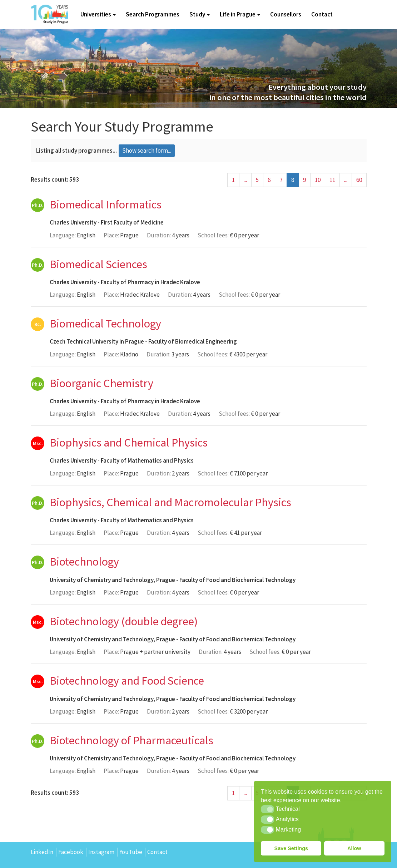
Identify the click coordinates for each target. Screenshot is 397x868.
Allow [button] (354, 848)
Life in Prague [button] (240, 14)
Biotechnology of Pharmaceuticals (131, 740)
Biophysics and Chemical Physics (129, 443)
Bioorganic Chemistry (101, 383)
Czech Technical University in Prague (97, 341)
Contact (322, 14)
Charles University (73, 222)
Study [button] (200, 14)
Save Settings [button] (291, 848)
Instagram (101, 852)
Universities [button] (98, 14)
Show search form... (147, 151)
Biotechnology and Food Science (127, 681)
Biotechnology (84, 562)
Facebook (71, 852)
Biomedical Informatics (106, 204)
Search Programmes (153, 14)
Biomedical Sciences (98, 264)
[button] (267, 809)
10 (318, 180)
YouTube (131, 852)
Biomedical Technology (105, 324)
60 (359, 180)
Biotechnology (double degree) (124, 621)
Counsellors (286, 14)
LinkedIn (42, 852)
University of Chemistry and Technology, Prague (112, 580)
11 (332, 180)
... (245, 180)
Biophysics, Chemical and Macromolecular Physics (170, 502)
